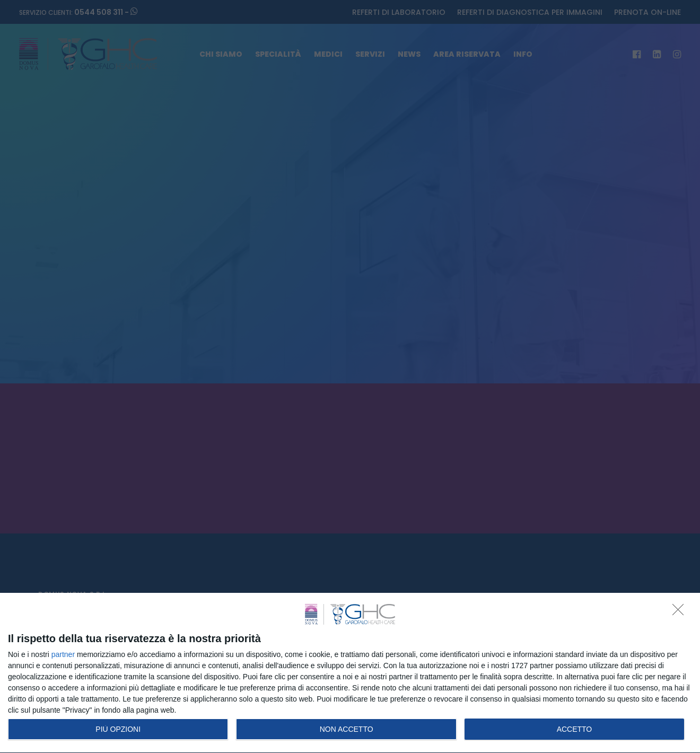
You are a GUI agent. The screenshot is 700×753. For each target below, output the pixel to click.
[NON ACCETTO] (681, 612)
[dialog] (350, 673)
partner (63, 654)
